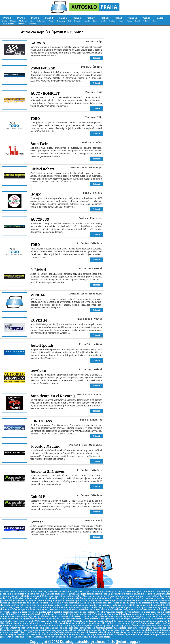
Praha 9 (119, 18)
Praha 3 (35, 18)
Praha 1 (7, 18)
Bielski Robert (42, 169)
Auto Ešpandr (42, 345)
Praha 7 (91, 18)
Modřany (112, 21)
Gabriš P (38, 497)
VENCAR (38, 295)
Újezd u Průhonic (8, 24)
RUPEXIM (39, 320)
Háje (32, 21)
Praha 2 (21, 18)
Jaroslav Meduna (45, 446)
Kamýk (51, 21)
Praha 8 (105, 18)
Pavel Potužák (43, 68)
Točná (155, 21)
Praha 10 (132, 18)
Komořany (61, 21)
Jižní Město (6, 623)
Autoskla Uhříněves (48, 471)
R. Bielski (38, 270)
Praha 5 (63, 18)
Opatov (51, 605)
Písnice (129, 21)
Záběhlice (32, 24)
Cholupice (23, 21)
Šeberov (146, 21)
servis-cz (38, 370)
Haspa (36, 194)
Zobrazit (97, 58)
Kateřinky (165, 596)
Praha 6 (77, 18)
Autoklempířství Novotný (53, 396)
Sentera (37, 522)
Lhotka (87, 21)
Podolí (138, 21)
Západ (160, 18)
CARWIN (38, 43)
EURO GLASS (41, 421)
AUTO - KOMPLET (45, 93)
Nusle (121, 21)
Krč (70, 21)
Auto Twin (39, 144)
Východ (146, 18)
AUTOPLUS (40, 219)
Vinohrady (22, 24)
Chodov (13, 21)
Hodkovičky (41, 21)
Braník (4, 21)
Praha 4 (49, 18)
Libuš (95, 21)
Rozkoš (87, 614)
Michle (103, 21)
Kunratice (78, 21)
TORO (35, 118)
